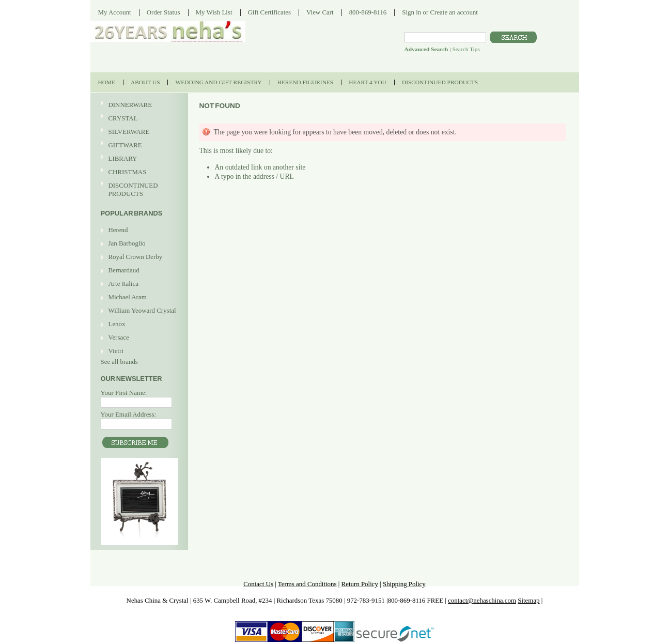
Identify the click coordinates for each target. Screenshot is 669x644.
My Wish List (214, 12)
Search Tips (466, 49)
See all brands (119, 362)
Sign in (411, 12)
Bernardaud (124, 270)
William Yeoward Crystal (142, 310)
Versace (119, 337)
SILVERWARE (138, 132)
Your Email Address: (129, 414)
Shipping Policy (404, 584)
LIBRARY (123, 158)
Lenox (117, 324)
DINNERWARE (138, 105)
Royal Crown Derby (136, 257)
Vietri (116, 351)
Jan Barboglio (127, 243)
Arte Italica (123, 283)
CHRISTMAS (138, 172)
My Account (115, 12)
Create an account (454, 12)
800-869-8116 (368, 12)
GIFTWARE (138, 145)
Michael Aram (128, 297)
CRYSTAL (138, 119)
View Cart (320, 12)
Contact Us (258, 584)
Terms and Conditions (307, 584)
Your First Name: (124, 393)
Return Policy (360, 584)
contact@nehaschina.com (482, 600)
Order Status (164, 12)
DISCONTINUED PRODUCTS (138, 189)
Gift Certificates (270, 12)
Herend (118, 230)
